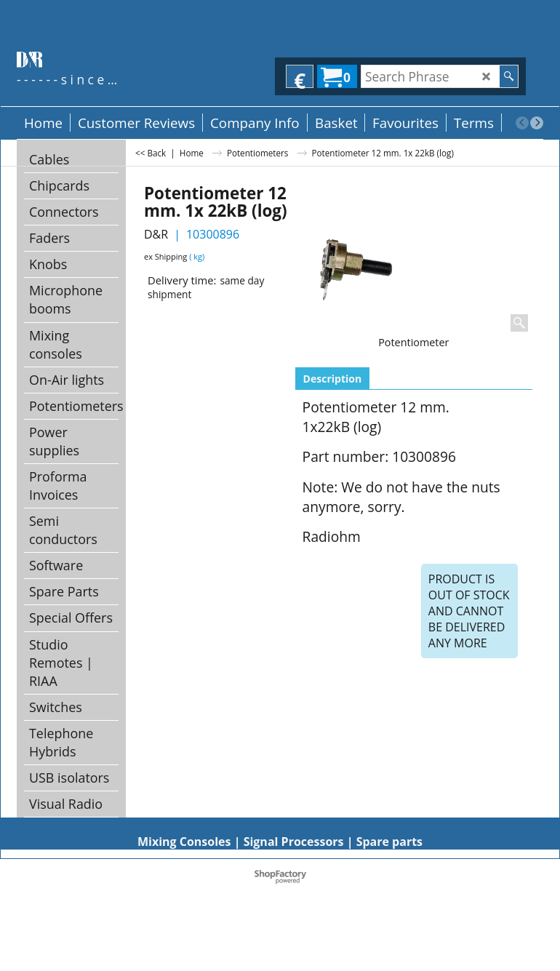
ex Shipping (165, 256)
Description (333, 379)
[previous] (522, 123)
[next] (537, 123)
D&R (156, 234)
